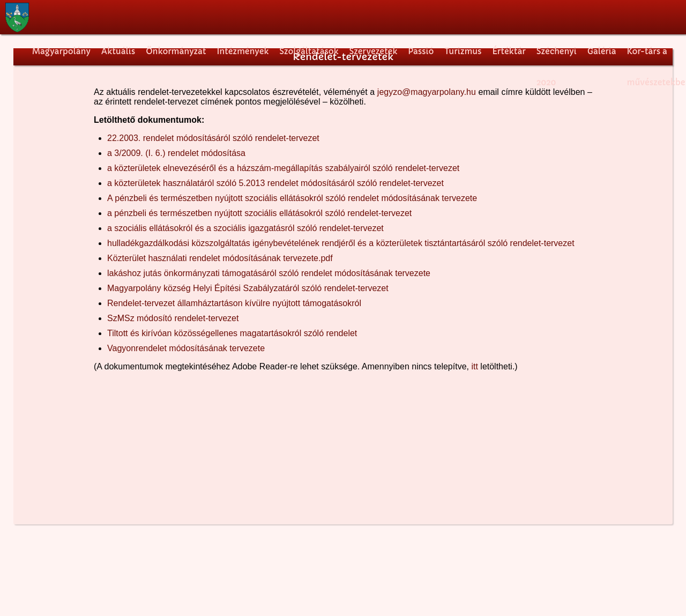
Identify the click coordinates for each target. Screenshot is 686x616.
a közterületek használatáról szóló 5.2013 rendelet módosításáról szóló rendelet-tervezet (275, 183)
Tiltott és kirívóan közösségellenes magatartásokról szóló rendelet (232, 333)
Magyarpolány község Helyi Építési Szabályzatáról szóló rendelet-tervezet (248, 288)
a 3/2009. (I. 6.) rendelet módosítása (176, 153)
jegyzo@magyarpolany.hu (427, 92)
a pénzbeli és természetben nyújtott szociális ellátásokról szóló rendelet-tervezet (259, 213)
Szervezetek (373, 51)
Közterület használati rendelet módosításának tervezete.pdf (220, 258)
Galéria (602, 51)
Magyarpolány (61, 51)
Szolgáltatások (309, 51)
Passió (421, 51)
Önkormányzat (176, 51)
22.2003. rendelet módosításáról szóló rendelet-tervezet (213, 138)
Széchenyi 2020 (557, 57)
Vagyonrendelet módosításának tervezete (186, 348)
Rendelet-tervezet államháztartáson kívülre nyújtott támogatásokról (234, 303)
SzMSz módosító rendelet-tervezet (173, 318)
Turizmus (463, 51)
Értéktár (509, 51)
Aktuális (118, 51)
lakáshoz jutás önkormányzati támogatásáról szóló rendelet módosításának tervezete (269, 273)
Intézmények (243, 51)
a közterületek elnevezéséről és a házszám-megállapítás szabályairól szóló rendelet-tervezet (283, 168)
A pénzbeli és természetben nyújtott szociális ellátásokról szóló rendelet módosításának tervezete (292, 198)
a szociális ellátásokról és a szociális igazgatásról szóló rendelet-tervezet (245, 228)
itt (474, 366)
